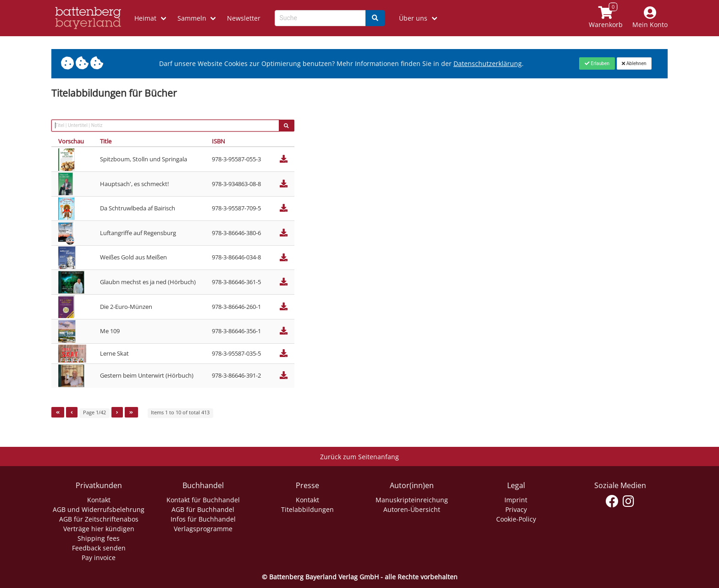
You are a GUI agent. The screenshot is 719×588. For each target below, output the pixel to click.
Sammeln (192, 18)
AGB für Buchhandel (203, 509)
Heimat (145, 18)
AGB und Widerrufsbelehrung (99, 509)
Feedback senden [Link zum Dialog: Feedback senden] (99, 548)
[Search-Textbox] (320, 18)
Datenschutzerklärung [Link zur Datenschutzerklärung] (488, 63)
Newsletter (244, 18)
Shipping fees (99, 538)
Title (106, 141)
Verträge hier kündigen (99, 529)
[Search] (375, 18)
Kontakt (99, 500)
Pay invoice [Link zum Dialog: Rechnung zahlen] (99, 558)
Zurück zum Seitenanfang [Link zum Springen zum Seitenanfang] (359, 457)
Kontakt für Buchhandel (203, 500)
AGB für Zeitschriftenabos (99, 519)
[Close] (597, 63)
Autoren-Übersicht (412, 509)
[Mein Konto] (650, 18)
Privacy (516, 509)
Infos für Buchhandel (203, 519)
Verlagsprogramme (203, 529)
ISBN (218, 141)
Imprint (516, 500)
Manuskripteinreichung (412, 500)
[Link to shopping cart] (606, 18)
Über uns (413, 18)
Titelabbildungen (307, 509)
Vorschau (71, 141)
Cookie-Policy (516, 519)
